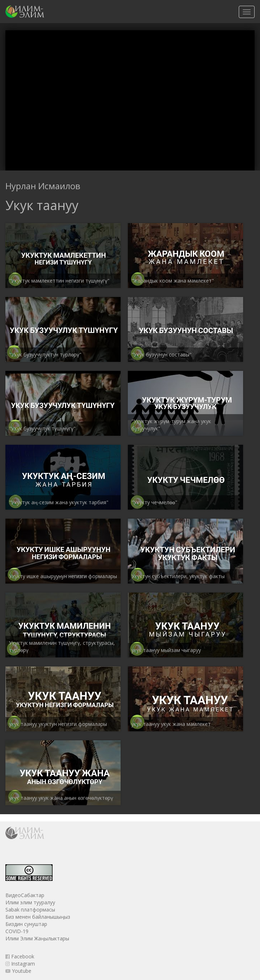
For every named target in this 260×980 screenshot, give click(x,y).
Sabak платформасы (30, 910)
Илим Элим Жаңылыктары (37, 938)
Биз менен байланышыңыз (38, 917)
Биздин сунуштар (26, 924)
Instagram (20, 964)
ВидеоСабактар (25, 895)
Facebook (20, 956)
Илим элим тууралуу (30, 902)
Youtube (18, 971)
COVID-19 (17, 931)
